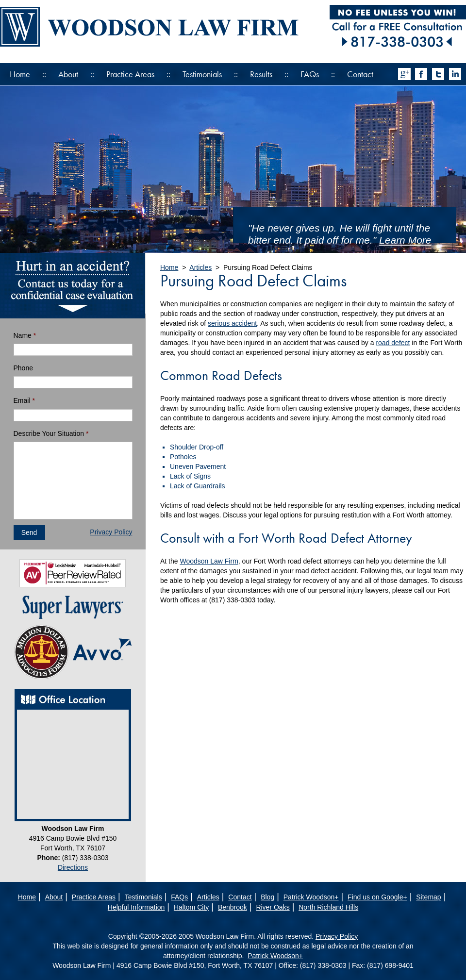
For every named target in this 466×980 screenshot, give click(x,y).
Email (24, 400)
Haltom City (191, 907)
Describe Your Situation (51, 433)
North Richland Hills (328, 907)
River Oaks (273, 907)
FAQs (310, 74)
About (68, 74)
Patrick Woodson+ (311, 897)
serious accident (232, 323)
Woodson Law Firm (209, 561)
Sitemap (428, 897)
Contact (360, 74)
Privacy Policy (111, 532)
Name (25, 335)
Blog (267, 897)
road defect (393, 343)
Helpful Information (136, 907)
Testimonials (202, 74)
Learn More (405, 240)
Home (20, 74)
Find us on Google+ (377, 897)
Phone (23, 368)
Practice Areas (130, 74)
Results (261, 74)
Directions (73, 867)
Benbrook (233, 907)
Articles (200, 267)
